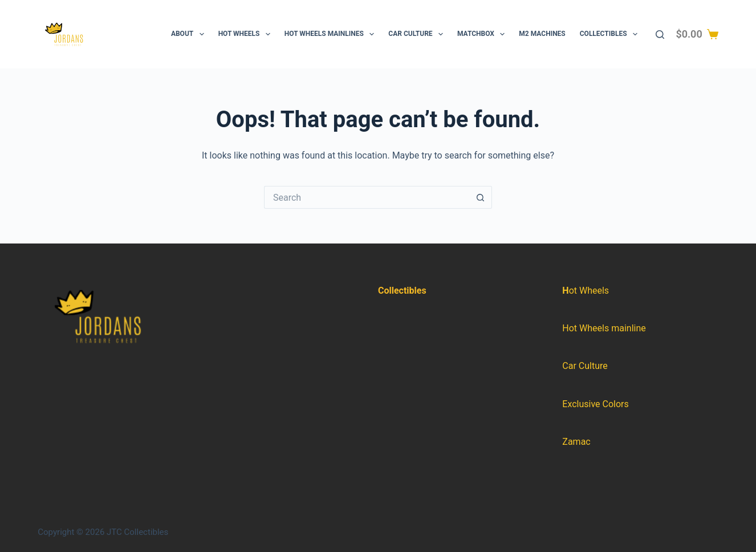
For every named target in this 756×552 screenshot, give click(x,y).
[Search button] (481, 197)
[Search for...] (367, 197)
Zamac (576, 442)
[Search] (660, 34)
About (190, 34)
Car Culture (418, 34)
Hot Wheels (247, 34)
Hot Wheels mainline (604, 328)
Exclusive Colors (595, 404)
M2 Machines (542, 34)
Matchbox (483, 34)
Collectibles (611, 34)
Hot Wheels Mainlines (332, 34)
